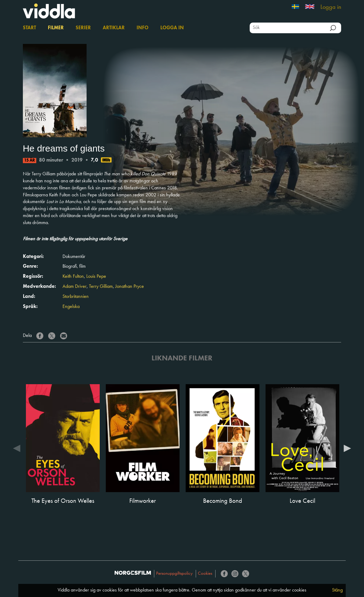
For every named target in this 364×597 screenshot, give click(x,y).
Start (29, 28)
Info (143, 28)
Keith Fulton (73, 277)
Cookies (205, 574)
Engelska (71, 307)
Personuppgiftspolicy (174, 574)
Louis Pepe (96, 277)
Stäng (337, 590)
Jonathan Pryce (130, 287)
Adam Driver (75, 287)
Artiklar (114, 28)
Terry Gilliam (101, 287)
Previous (17, 448)
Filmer (56, 28)
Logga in (331, 7)
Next (347, 448)
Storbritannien (76, 297)
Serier (83, 28)
